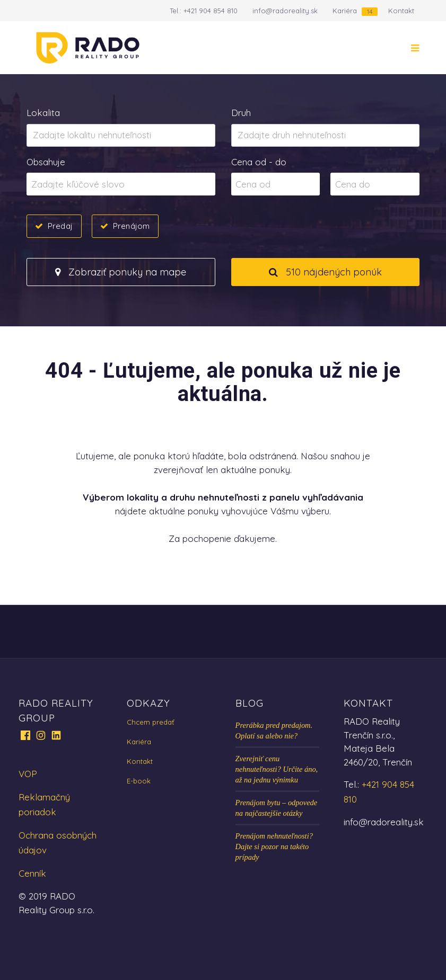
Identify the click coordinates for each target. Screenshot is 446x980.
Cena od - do (259, 162)
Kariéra (345, 11)
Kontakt (401, 11)
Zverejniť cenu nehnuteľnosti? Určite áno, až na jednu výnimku (277, 769)
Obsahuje (46, 162)
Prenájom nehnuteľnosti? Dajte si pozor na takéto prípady (274, 847)
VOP (28, 774)
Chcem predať (150, 722)
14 (370, 11)
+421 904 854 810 (211, 11)
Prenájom (131, 226)
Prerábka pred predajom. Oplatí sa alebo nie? (274, 730)
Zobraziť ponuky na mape (121, 272)
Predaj (60, 226)
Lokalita (43, 113)
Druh (241, 113)
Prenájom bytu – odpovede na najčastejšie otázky (277, 808)
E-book (139, 781)
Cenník (32, 873)
